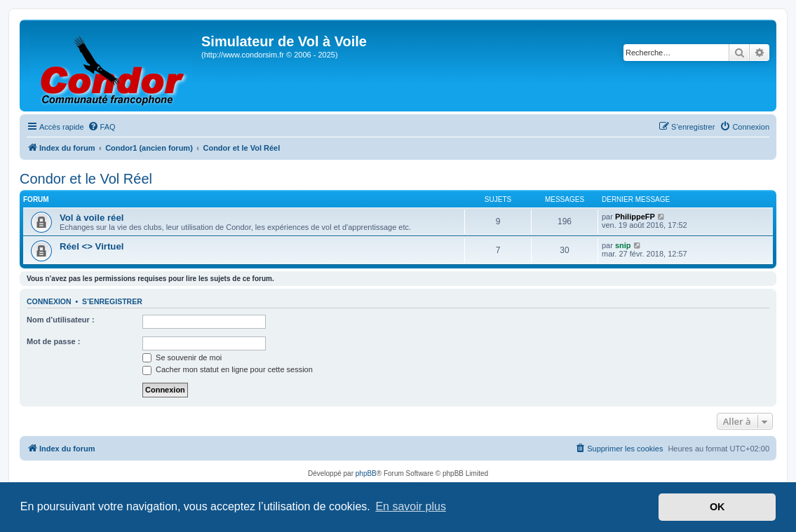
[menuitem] (102, 127)
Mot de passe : (53, 341)
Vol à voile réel (92, 218)
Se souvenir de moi (182, 357)
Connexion (49, 301)
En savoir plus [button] (411, 506)
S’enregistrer (112, 301)
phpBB (366, 473)
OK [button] (717, 507)
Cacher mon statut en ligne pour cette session (228, 369)
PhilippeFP (635, 217)
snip (623, 245)
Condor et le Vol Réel (86, 179)
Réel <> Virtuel (92, 246)
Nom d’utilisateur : (61, 320)
